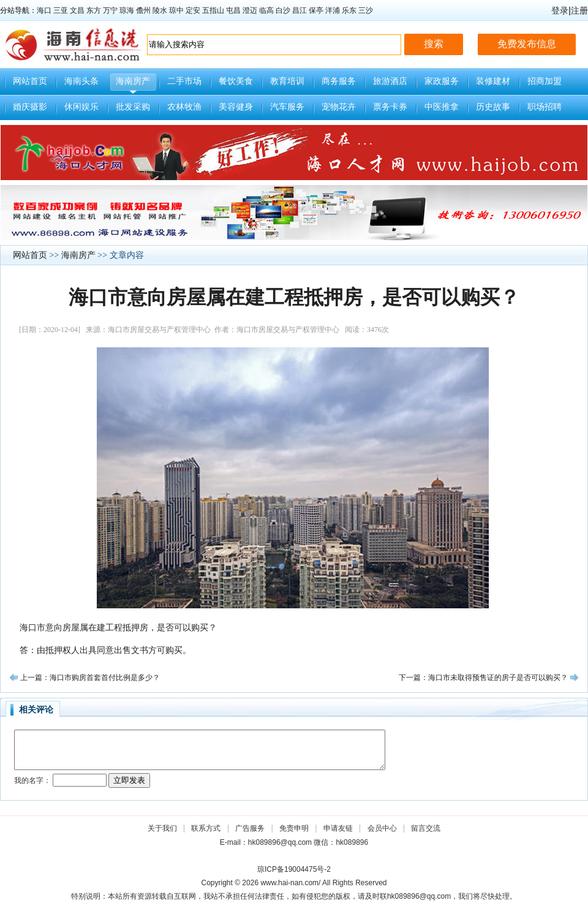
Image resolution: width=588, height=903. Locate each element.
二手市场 (184, 81)
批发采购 (133, 107)
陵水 (160, 10)
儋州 (143, 10)
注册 (579, 10)
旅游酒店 (390, 81)
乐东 (349, 10)
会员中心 (382, 828)
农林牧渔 (184, 107)
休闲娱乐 (81, 107)
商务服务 (339, 81)
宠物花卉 (339, 107)
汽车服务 (287, 107)
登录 (560, 10)
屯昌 (233, 10)
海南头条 (81, 81)
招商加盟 (545, 81)
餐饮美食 (236, 81)
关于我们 (162, 828)
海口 (44, 10)
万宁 (110, 10)
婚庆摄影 (30, 107)
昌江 (300, 10)
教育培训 (287, 81)
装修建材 (493, 81)
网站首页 (30, 81)
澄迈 (250, 10)
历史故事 (493, 107)
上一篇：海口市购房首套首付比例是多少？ (90, 678)
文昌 (77, 10)
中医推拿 (442, 107)
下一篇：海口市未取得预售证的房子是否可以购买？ (483, 678)
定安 (193, 10)
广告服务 (250, 828)
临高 (266, 10)
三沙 (366, 10)
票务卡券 (390, 107)
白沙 (283, 10)
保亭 (316, 10)
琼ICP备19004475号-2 (294, 869)
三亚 (61, 10)
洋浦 (333, 10)
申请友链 (338, 828)
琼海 (127, 10)
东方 (94, 10)
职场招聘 (545, 107)
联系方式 (206, 828)
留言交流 (426, 828)
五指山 (213, 10)
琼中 (176, 10)
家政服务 (442, 81)
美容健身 (236, 107)
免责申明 (294, 828)
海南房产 (133, 81)
